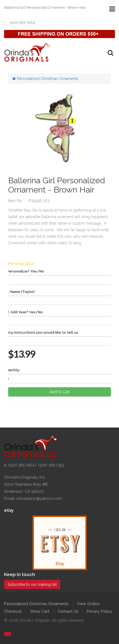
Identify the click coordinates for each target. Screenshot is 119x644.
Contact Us (68, 611)
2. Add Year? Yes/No (25, 312)
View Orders (88, 604)
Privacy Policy (99, 611)
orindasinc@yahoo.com (39, 499)
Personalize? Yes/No (25, 271)
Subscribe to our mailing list (32, 584)
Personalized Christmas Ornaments (45, 79)
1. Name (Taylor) (21, 292)
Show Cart (40, 611)
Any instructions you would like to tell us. (43, 332)
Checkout (13, 611)
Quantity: (12, 370)
